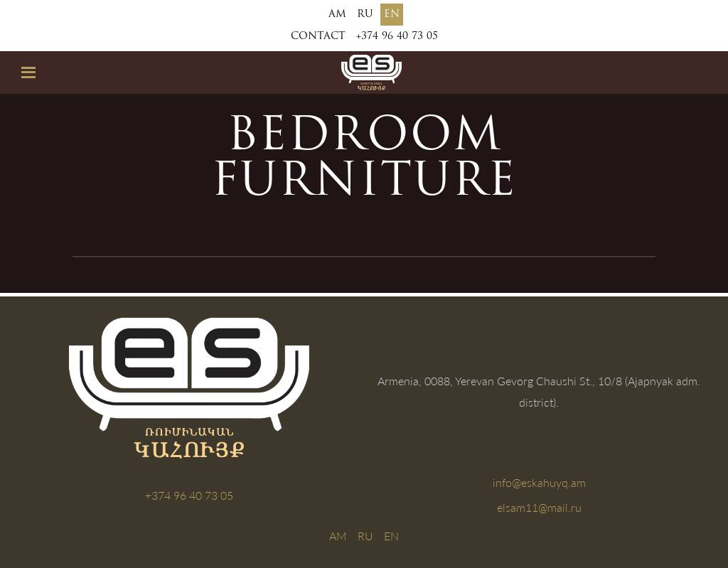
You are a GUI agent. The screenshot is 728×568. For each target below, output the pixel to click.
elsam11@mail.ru (539, 507)
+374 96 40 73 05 (397, 37)
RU (365, 15)
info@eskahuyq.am (539, 482)
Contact (318, 37)
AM (337, 15)
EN (392, 15)
